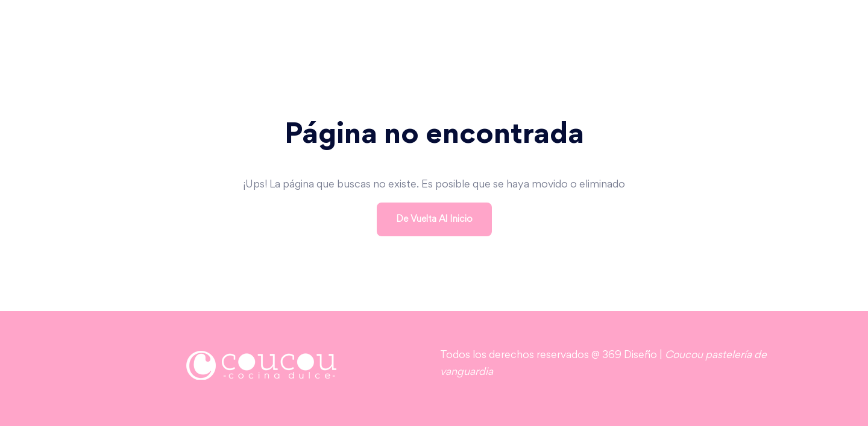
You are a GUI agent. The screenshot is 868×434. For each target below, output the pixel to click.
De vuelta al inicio (434, 219)
